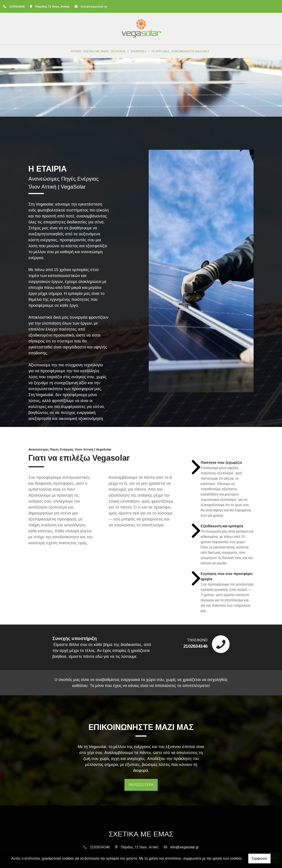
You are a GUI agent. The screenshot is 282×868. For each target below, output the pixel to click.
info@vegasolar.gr (94, 7)
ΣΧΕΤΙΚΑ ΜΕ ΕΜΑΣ (96, 51)
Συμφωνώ (259, 858)
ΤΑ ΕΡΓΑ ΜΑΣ (160, 51)
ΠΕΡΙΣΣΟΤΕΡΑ (141, 785)
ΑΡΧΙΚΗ (76, 51)
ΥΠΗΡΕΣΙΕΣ (139, 51)
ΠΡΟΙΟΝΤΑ (119, 51)
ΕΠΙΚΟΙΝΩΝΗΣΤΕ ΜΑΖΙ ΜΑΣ (190, 51)
